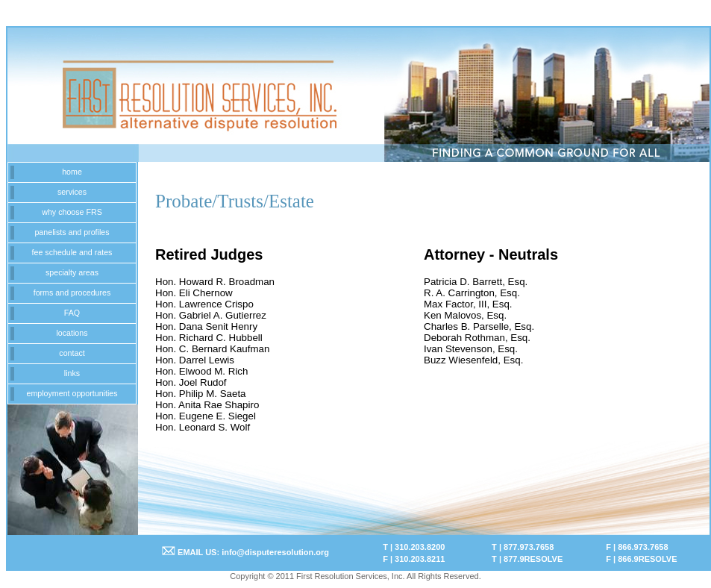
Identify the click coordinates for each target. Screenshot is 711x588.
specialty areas (72, 272)
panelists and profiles (72, 232)
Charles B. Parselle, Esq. (479, 326)
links (72, 373)
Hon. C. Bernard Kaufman (212, 349)
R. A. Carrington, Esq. (472, 293)
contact (72, 353)
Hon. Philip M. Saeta (201, 394)
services (72, 192)
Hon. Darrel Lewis (195, 360)
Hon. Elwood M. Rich (201, 371)
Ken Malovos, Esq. (465, 315)
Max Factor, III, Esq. (468, 304)
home (72, 172)
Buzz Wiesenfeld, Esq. (473, 360)
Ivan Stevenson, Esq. (471, 349)
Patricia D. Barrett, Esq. (476, 282)
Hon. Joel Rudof (191, 382)
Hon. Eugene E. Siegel (206, 416)
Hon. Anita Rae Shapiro (207, 405)
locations (72, 333)
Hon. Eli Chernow (194, 293)
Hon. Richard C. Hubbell (209, 338)
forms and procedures (72, 293)
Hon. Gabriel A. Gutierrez (211, 315)
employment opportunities (72, 393)
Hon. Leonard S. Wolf (203, 427)
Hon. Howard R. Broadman (215, 282)
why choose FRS (72, 212)
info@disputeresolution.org (275, 552)
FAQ (72, 313)
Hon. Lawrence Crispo (204, 304)
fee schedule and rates (72, 252)
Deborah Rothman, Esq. (477, 338)
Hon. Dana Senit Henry (206, 326)
